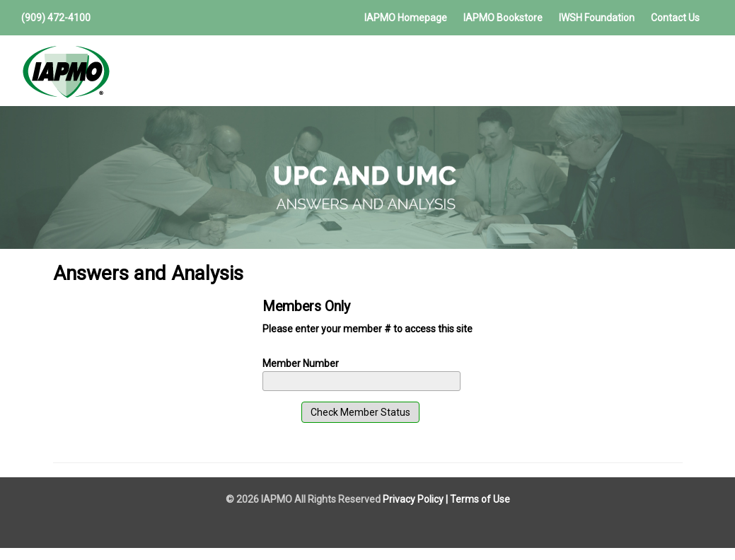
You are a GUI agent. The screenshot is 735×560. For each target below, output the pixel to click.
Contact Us (675, 18)
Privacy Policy (413, 499)
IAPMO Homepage (406, 18)
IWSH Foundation (597, 18)
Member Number (301, 363)
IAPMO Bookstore (503, 18)
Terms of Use (480, 499)
